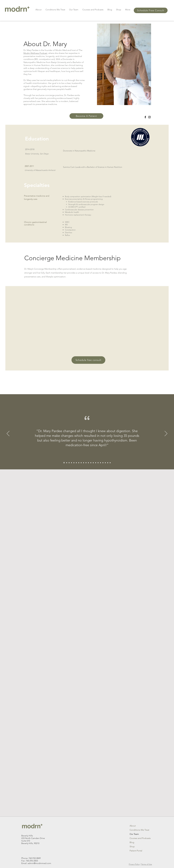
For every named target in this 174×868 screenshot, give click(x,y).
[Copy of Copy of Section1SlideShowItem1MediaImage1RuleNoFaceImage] (72, 463)
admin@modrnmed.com (39, 863)
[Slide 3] (86, 463)
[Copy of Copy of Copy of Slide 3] (98, 463)
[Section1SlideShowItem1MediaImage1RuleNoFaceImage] (81, 463)
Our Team (134, 834)
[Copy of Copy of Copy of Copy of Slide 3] (108, 463)
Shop (132, 846)
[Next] (166, 434)
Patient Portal (136, 851)
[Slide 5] (91, 463)
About (133, 826)
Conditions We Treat (139, 830)
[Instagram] (149, 117)
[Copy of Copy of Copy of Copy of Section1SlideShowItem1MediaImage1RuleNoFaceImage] (64, 463)
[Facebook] (145, 117)
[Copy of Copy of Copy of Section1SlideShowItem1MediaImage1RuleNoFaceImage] (67, 463)
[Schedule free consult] (88, 360)
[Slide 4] (88, 463)
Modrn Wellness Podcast (35, 53)
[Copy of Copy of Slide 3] (96, 463)
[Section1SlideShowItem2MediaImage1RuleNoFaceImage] (84, 463)
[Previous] (8, 434)
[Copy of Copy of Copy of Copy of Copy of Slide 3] (110, 463)
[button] (38, 10)
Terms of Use (147, 864)
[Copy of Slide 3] (93, 463)
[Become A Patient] (86, 116)
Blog (132, 842)
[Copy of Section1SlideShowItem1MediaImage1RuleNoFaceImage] (74, 463)
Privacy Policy (134, 864)
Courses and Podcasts (139, 838)
